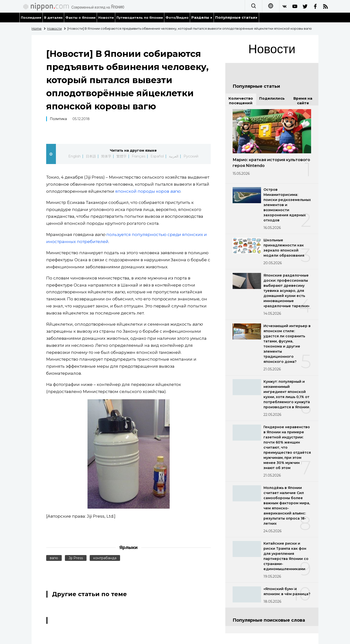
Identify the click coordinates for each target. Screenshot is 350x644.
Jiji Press (76, 558)
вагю (54, 558)
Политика (58, 119)
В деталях (53, 17)
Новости (106, 17)
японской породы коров (148, 191)
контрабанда (105, 558)
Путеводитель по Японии (140, 17)
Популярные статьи (236, 17)
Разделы (202, 17)
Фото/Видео (177, 17)
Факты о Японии (80, 17)
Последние (31, 17)
